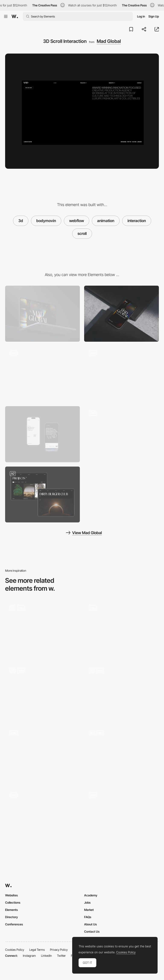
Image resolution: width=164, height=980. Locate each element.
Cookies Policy (15, 950)
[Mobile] (122, 314)
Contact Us (92, 931)
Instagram (29, 956)
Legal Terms (37, 950)
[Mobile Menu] (42, 434)
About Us (90, 924)
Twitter (61, 956)
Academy (91, 895)
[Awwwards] (15, 16)
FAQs (88, 917)
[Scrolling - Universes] (42, 691)
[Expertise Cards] (122, 754)
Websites (11, 895)
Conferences (14, 924)
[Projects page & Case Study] (42, 495)
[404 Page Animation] (122, 434)
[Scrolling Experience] (42, 754)
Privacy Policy (59, 950)
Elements (11, 910)
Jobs (87, 902)
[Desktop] (42, 314)
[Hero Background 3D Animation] (42, 374)
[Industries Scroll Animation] (122, 629)
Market (89, 910)
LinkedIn (46, 956)
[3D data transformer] (42, 816)
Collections (13, 902)
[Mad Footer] (122, 374)
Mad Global (109, 41)
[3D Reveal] (122, 816)
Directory (12, 917)
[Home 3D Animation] (122, 691)
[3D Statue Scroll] (42, 629)
